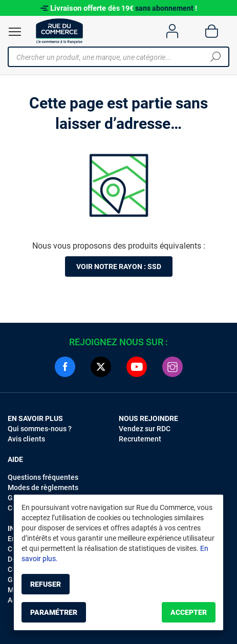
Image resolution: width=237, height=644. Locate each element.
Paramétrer (54, 612)
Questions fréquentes (43, 477)
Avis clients (26, 439)
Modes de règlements (43, 487)
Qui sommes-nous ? (40, 429)
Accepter (189, 612)
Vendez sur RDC (145, 429)
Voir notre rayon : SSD (119, 267)
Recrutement (140, 439)
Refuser (46, 584)
